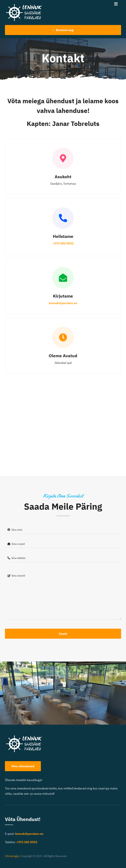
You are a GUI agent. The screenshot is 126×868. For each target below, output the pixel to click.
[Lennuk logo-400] (26, 5)
